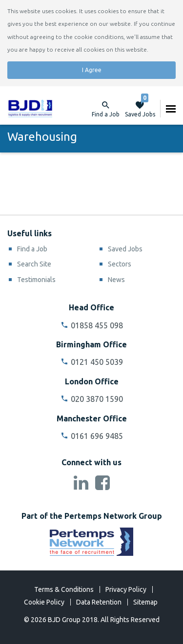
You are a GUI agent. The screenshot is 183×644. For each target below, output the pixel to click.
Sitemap (145, 602)
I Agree (92, 70)
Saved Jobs (140, 109)
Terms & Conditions (64, 589)
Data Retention (99, 602)
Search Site (34, 264)
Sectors (120, 264)
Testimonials (36, 280)
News (116, 280)
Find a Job (32, 249)
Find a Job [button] (106, 114)
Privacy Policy (126, 589)
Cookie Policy (44, 602)
